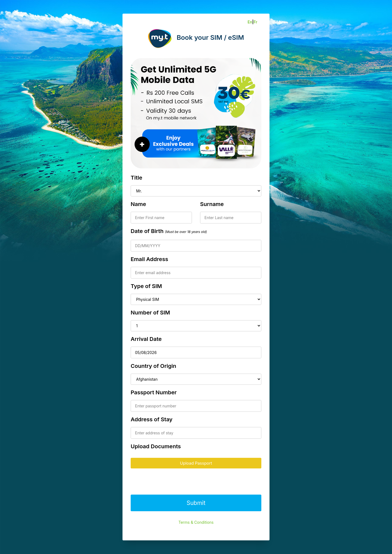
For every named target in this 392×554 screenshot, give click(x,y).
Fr (255, 22)
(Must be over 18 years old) (186, 232)
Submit (196, 503)
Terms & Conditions (196, 522)
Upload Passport (196, 463)
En (250, 22)
